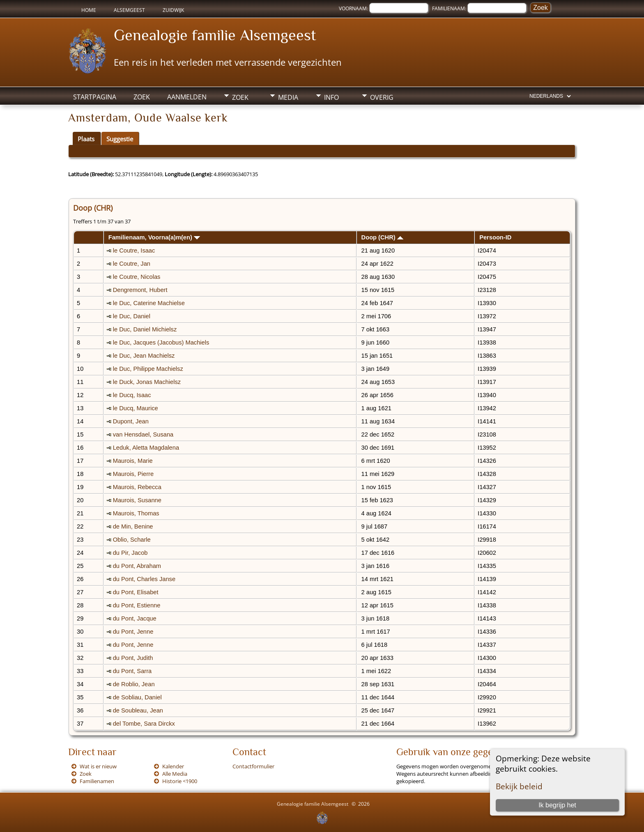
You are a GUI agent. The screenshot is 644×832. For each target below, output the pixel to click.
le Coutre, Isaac (134, 251)
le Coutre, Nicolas (137, 277)
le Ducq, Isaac (132, 395)
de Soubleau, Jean (138, 710)
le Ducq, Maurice (136, 408)
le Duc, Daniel (132, 316)
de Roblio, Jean (134, 684)
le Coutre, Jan (132, 264)
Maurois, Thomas (136, 513)
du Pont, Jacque (135, 618)
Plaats (86, 139)
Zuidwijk (173, 10)
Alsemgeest (129, 10)
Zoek (142, 97)
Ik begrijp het (557, 805)
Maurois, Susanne (137, 500)
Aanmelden (187, 97)
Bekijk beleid (519, 786)
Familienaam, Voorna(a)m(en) (154, 237)
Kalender (173, 766)
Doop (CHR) (382, 237)
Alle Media (175, 774)
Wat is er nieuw (98, 766)
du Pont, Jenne (133, 632)
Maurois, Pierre (133, 474)
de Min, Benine (133, 526)
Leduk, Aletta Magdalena (146, 448)
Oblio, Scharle (132, 540)
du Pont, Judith (133, 658)
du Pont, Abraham (137, 566)
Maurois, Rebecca (137, 487)
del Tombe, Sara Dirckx (144, 724)
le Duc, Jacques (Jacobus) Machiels (161, 342)
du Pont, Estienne (137, 605)
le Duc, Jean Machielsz (144, 356)
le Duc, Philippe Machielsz (148, 369)
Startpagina (95, 97)
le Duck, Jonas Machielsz (147, 382)
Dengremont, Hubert (140, 290)
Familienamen (97, 781)
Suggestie (120, 139)
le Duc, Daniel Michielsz (145, 329)
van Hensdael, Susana (143, 434)
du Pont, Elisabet (136, 592)
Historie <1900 (180, 781)
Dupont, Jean (131, 421)
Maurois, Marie (133, 461)
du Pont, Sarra (132, 671)
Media (288, 97)
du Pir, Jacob (130, 553)
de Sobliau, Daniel (137, 697)
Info (331, 97)
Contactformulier (253, 766)
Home (89, 10)
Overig (382, 97)
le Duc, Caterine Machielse (149, 303)
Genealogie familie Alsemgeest (215, 35)
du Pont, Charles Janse (144, 579)
